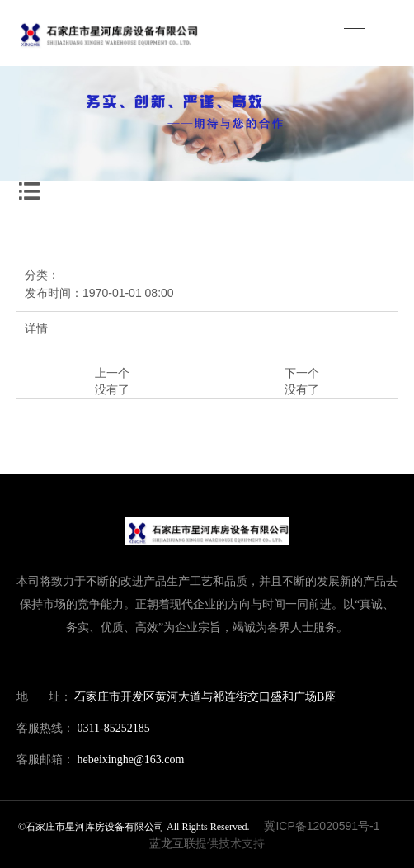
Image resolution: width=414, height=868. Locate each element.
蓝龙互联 (172, 843)
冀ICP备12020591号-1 (322, 826)
